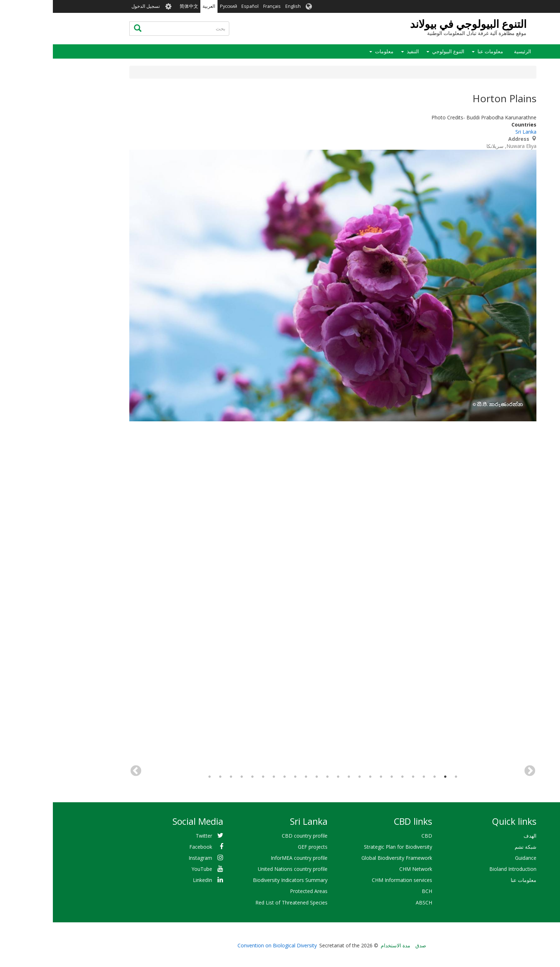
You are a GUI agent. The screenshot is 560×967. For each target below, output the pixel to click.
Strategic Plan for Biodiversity (345, 847)
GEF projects (260, 847)
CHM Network (363, 869)
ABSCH (371, 902)
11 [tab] (296, 777)
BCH (374, 891)
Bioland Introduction (460, 869)
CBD (374, 836)
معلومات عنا (437, 51)
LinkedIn (150, 880)
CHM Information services (349, 880)
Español (197, 6)
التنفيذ (360, 51)
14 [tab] (264, 777)
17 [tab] (232, 777)
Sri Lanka (473, 132)
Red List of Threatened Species (239, 902)
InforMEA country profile (246, 858)
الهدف (477, 836)
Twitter (151, 836)
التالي (83, 771)
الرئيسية (470, 51)
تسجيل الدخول (93, 6)
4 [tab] (371, 777)
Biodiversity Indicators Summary (237, 880)
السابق (477, 771)
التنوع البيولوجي (395, 51)
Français (219, 6)
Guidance (473, 858)
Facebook (148, 847)
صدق (368, 945)
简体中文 (136, 6)
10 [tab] (307, 777)
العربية (156, 6)
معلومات (331, 51)
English (240, 6)
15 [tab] (253, 777)
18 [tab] (221, 777)
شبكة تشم (473, 847)
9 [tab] (317, 777)
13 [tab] (275, 777)
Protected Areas (256, 891)
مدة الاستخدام (343, 945)
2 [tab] (392, 777)
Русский (176, 6)
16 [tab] (242, 777)
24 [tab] (157, 777)
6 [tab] (350, 777)
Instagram (147, 858)
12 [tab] (285, 777)
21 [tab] (189, 777)
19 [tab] (210, 777)
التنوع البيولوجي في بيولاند (415, 24)
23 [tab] (167, 777)
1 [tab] (403, 777)
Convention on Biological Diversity (224, 945)
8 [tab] (328, 777)
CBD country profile (252, 836)
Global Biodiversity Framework (344, 858)
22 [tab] (178, 777)
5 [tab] (360, 777)
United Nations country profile (240, 869)
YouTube (149, 869)
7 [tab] (339, 777)
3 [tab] (382, 777)
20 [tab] (200, 777)
